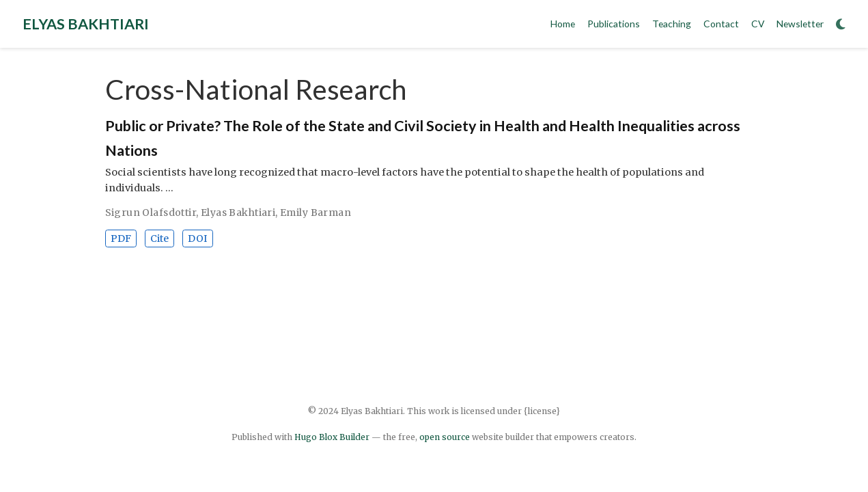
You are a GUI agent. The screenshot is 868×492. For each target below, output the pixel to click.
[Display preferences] (841, 24)
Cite (159, 238)
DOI (197, 238)
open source (445, 437)
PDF (121, 238)
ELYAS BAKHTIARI (86, 24)
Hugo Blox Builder (332, 437)
